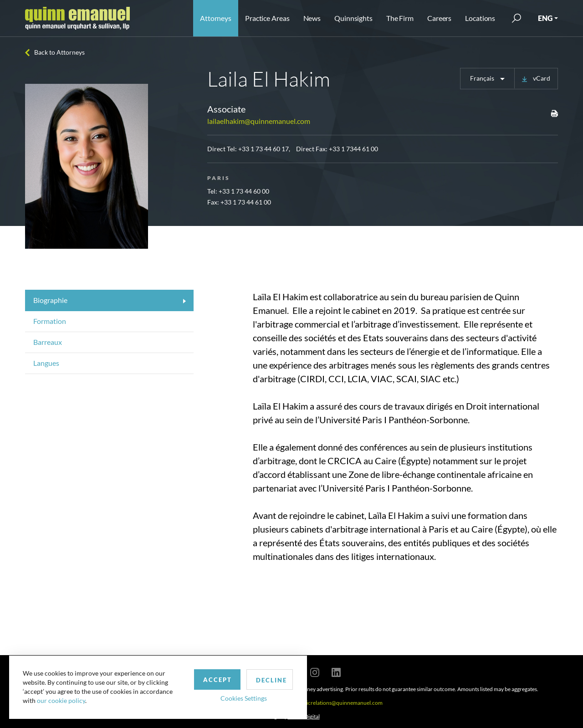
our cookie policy (61, 700)
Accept (211, 679)
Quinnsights (353, 18)
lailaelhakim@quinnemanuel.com (259, 121)
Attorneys (216, 18)
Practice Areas (267, 18)
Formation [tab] (50, 321)
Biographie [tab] (50, 300)
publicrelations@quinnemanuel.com (339, 703)
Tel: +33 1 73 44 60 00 (238, 191)
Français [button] (483, 78)
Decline (266, 680)
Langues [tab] (46, 363)
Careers (439, 18)
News (312, 18)
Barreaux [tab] (48, 342)
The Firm (400, 18)
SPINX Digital (304, 716)
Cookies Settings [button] (237, 698)
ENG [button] (545, 18)
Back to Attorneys (59, 52)
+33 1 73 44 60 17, (264, 149)
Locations (480, 18)
